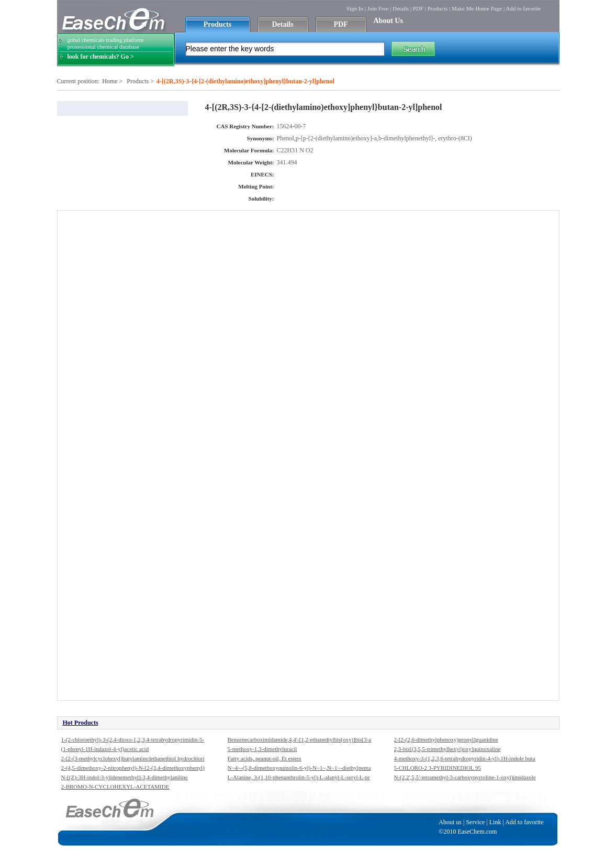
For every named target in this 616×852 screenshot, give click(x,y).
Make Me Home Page (477, 8)
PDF (418, 8)
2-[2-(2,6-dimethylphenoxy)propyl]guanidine (446, 739)
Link (495, 822)
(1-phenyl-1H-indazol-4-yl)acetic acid (105, 749)
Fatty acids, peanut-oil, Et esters (265, 758)
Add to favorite (523, 8)
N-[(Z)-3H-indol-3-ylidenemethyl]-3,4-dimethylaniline (125, 777)
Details (401, 8)
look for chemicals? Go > (101, 57)
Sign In (355, 8)
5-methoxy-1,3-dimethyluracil (262, 749)
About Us (388, 21)
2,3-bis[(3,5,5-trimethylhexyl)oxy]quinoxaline (447, 749)
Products (438, 8)
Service (475, 822)
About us (450, 822)
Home (110, 81)
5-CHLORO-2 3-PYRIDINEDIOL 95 (438, 768)
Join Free (378, 8)
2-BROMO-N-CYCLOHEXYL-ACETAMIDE (115, 787)
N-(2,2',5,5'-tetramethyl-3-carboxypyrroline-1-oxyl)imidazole (465, 777)
